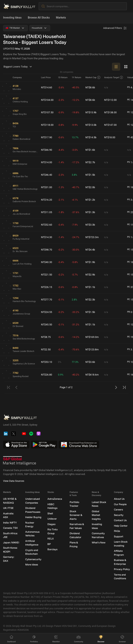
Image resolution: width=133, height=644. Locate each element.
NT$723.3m (92, 237)
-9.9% (75, 125)
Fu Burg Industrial (21, 239)
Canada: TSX (10, 528)
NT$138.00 (110, 112)
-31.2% (75, 325)
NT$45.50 (47, 325)
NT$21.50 (47, 275)
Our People (120, 504)
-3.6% (61, 87)
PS (128, 87)
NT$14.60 (47, 87)
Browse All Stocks (39, 18)
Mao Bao (17, 289)
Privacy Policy (122, 569)
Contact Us (120, 520)
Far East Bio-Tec (20, 177)
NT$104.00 (47, 100)
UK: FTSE (8, 508)
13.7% (75, 137)
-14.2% (75, 337)
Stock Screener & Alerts (76, 515)
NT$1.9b (90, 262)
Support (119, 536)
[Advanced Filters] (115, 28)
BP (49, 544)
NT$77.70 (47, 300)
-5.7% (75, 275)
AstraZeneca (55, 499)
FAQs (117, 531)
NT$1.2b (90, 200)
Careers (118, 510)
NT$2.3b (90, 300)
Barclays (52, 549)
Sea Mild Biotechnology (24, 339)
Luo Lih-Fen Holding (22, 264)
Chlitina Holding (20, 102)
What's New (99, 543)
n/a (106, 87)
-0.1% (61, 300)
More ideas (32, 565)
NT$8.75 (46, 337)
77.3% (75, 362)
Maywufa (17, 276)
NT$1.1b (90, 287)
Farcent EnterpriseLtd (23, 226)
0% (60, 362)
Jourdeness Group (21, 314)
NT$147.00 (110, 125)
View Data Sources (14, 481)
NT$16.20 (47, 200)
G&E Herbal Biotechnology (25, 189)
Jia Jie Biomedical (21, 214)
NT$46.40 (47, 175)
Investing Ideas (12, 18)
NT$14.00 (47, 162)
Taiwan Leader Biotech (23, 351)
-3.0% (75, 150)
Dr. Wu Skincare (20, 251)
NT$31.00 (47, 187)
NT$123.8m (92, 349)
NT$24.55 (47, 312)
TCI (14, 127)
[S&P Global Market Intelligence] (20, 461)
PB (129, 312)
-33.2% (75, 312)
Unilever (52, 519)
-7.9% (75, 225)
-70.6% (75, 349)
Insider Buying (33, 517)
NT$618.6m (92, 375)
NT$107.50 (47, 112)
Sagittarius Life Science (24, 364)
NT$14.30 (47, 237)
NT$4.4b (90, 250)
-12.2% (75, 100)
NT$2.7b (90, 162)
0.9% (61, 375)
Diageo (51, 524)
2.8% (74, 300)
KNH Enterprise (20, 164)
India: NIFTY (10, 522)
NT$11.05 (47, 212)
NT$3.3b (90, 225)
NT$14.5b (91, 137)
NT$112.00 (110, 100)
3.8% (74, 175)
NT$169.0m (92, 337)
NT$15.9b (91, 112)
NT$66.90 (47, 150)
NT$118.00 (47, 125)
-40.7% (75, 187)
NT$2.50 (46, 349)
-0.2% (61, 250)
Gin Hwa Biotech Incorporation (25, 152)
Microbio (17, 89)
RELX (51, 539)
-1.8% (61, 212)
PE (128, 100)
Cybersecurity (33, 559)
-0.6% (61, 137)
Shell (50, 513)
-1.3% (61, 187)
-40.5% (75, 87)
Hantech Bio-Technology (24, 301)
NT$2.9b (90, 275)
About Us (119, 499)
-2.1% (61, 200)
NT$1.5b (90, 175)
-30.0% (75, 250)
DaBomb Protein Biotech (24, 202)
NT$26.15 (47, 287)
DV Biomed (18, 326)
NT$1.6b (90, 150)
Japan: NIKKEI (11, 542)
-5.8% (75, 262)
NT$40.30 (47, 262)
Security (119, 515)
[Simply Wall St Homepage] (19, 6)
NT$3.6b (90, 362)
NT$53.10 (47, 362)
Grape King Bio (20, 114)
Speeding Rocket (21, 376)
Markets (61, 18)
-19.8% (75, 112)
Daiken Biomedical (21, 139)
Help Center (121, 526)
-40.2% (75, 375)
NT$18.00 (110, 137)
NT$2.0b (90, 187)
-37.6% (75, 212)
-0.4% (61, 225)
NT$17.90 (47, 137)
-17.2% (75, 162)
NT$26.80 (47, 375)
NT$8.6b (90, 87)
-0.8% (61, 125)
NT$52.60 (47, 225)
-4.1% (75, 200)
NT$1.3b (90, 212)
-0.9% (61, 112)
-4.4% (61, 150)
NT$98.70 (47, 250)
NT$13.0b (91, 125)
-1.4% (61, 162)
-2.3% (61, 100)
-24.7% (75, 237)
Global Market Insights (96, 515)
